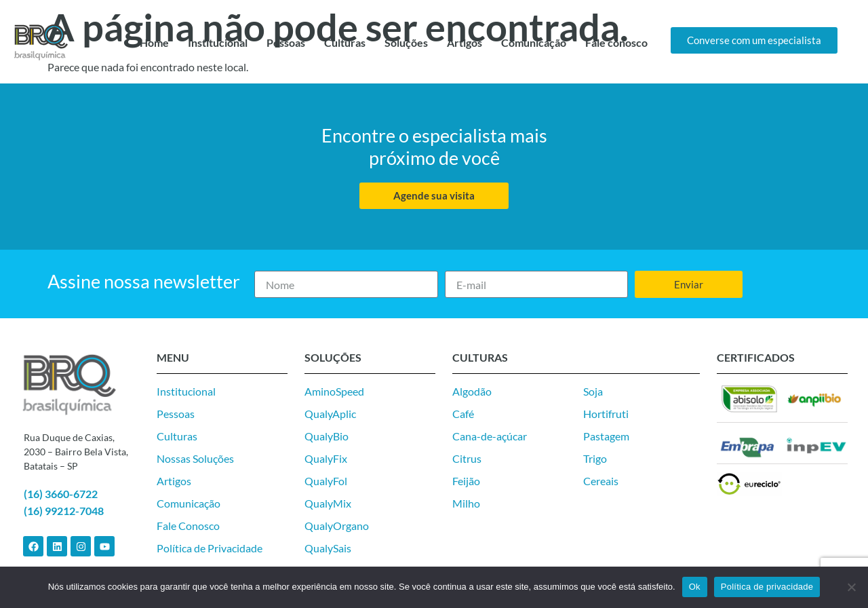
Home (154, 42)
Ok (695, 587)
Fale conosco (616, 42)
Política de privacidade (767, 587)
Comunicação (534, 42)
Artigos (465, 42)
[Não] (851, 587)
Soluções (406, 42)
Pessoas (286, 42)
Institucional (218, 42)
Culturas (345, 42)
